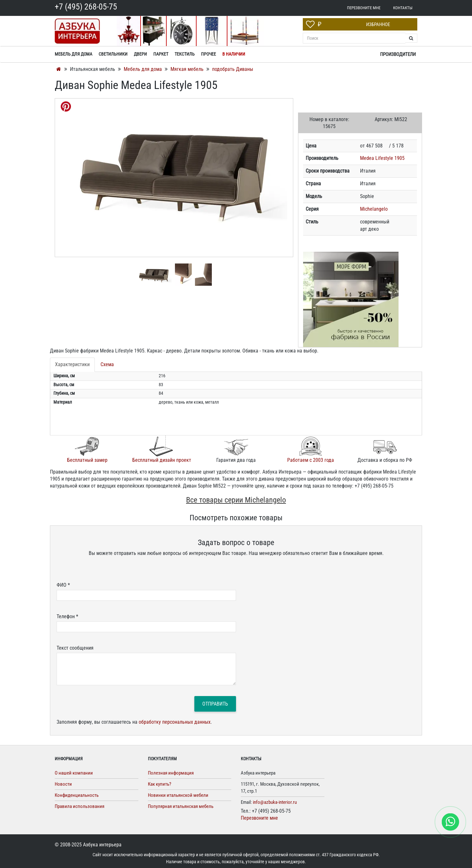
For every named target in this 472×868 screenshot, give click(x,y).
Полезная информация (171, 773)
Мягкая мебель (188, 69)
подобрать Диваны (233, 69)
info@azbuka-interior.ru (275, 802)
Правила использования (80, 806)
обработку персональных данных (175, 722)
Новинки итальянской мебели (178, 795)
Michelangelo (374, 209)
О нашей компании (74, 773)
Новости (63, 784)
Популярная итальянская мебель (181, 806)
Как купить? (160, 784)
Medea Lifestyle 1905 (382, 158)
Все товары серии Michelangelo (236, 500)
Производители (398, 54)
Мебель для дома (143, 69)
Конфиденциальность (77, 795)
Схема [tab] (107, 364)
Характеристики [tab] (72, 364)
